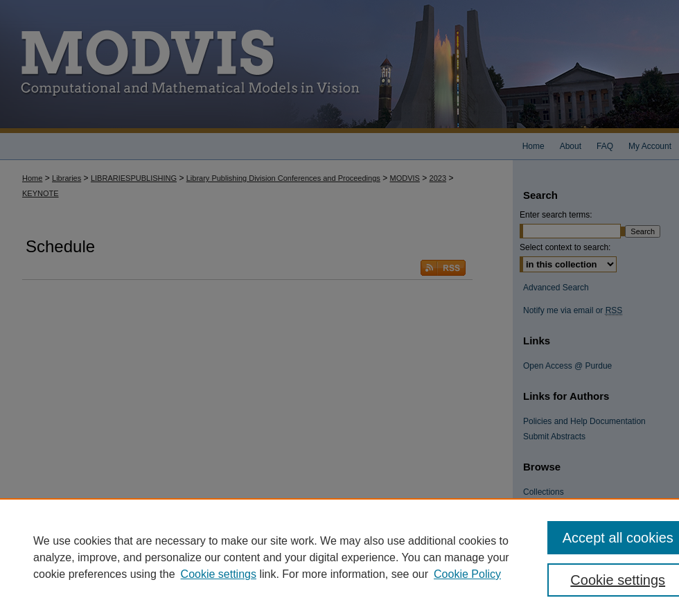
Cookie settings (219, 574)
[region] (339, 557)
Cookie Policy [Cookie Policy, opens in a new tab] (467, 574)
